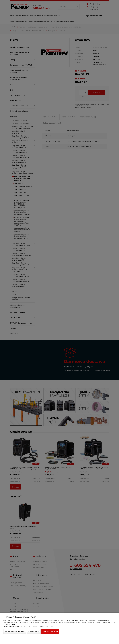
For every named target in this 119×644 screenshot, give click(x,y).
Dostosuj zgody (34, 631)
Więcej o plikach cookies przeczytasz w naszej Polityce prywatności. (28, 626)
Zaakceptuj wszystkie (50, 631)
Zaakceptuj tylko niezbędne (15, 631)
